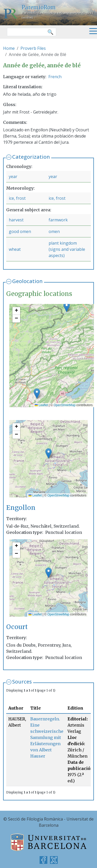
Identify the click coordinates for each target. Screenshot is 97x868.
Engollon (21, 508)
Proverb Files (33, 48)
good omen (20, 231)
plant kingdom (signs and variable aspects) (67, 249)
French (55, 77)
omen (54, 231)
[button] (37, 394)
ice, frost (17, 198)
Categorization (31, 157)
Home (9, 48)
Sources (22, 682)
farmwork (58, 220)
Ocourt (17, 627)
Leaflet (41, 405)
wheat (15, 249)
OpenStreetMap (65, 405)
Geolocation (27, 281)
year (13, 176)
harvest (16, 220)
